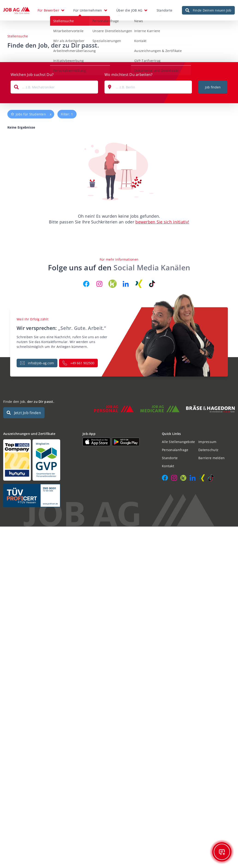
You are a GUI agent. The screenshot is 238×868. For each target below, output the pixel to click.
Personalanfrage (175, 450)
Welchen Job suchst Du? (32, 75)
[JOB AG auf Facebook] (86, 284)
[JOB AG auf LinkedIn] (126, 284)
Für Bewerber (48, 10)
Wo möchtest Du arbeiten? (129, 75)
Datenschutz (208, 450)
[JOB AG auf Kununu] (113, 284)
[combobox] (54, 87)
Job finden (213, 87)
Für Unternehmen (88, 10)
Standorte (165, 10)
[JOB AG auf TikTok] (152, 284)
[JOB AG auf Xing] (139, 284)
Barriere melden (211, 458)
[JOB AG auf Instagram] (99, 284)
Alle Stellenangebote (178, 442)
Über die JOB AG (129, 10)
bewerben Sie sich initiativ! (162, 222)
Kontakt (168, 466)
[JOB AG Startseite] (16, 10)
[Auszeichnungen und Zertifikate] (40, 460)
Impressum (207, 442)
